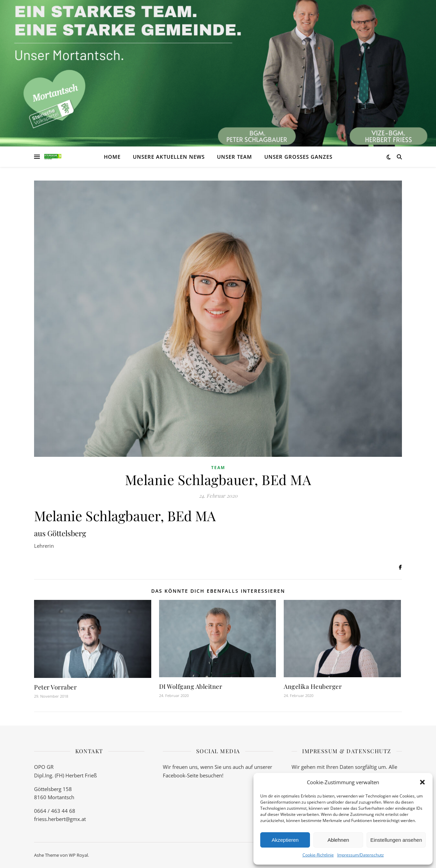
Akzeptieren (285, 840)
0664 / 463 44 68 (55, 811)
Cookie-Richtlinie (318, 855)
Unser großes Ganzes (298, 157)
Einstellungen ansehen (396, 840)
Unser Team (235, 157)
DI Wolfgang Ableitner (191, 686)
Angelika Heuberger (313, 686)
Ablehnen (338, 840)
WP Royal (78, 855)
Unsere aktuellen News (169, 157)
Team (218, 468)
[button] (422, 782)
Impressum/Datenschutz (361, 855)
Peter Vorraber (55, 687)
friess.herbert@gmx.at (60, 819)
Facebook (174, 775)
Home (112, 157)
